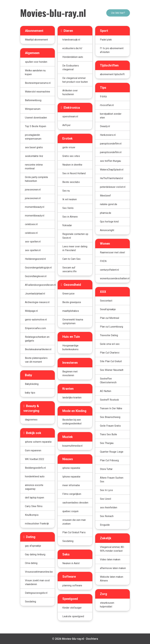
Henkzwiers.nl (108, 135)
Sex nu (66, 191)
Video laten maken (110, 559)
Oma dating (31, 563)
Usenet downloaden (36, 118)
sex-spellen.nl (33, 242)
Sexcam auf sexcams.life (69, 269)
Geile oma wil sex (110, 344)
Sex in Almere (70, 217)
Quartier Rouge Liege (112, 452)
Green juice (68, 294)
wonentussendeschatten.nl (115, 278)
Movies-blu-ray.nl (53, 13)
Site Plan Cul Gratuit (111, 361)
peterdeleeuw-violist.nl (113, 187)
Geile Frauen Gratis (110, 426)
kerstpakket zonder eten (111, 116)
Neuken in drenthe (72, 165)
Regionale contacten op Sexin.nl (75, 236)
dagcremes (31, 420)
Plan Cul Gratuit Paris (74, 532)
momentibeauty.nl (35, 207)
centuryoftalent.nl (109, 270)
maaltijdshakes (71, 311)
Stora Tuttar (106, 469)
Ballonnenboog (33, 100)
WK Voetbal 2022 (35, 459)
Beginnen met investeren (70, 373)
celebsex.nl (31, 224)
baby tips (30, 393)
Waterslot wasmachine (37, 92)
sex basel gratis (34, 147)
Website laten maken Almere (112, 579)
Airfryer (66, 125)
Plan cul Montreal (109, 318)
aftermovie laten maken (113, 568)
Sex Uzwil (105, 499)
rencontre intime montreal (34, 167)
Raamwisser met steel (112, 252)
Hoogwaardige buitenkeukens (70, 347)
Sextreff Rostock (109, 400)
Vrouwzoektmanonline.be (39, 572)
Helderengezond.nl (35, 259)
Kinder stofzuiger (72, 608)
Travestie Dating (109, 335)
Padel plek (106, 40)
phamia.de (106, 213)
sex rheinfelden (109, 507)
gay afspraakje (33, 546)
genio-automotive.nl (36, 320)
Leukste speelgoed (73, 616)
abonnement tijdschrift (112, 74)
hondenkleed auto (35, 476)
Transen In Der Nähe (111, 408)
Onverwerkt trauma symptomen (73, 321)
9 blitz (103, 96)
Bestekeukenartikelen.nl (38, 349)
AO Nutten (106, 391)
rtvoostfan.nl (107, 105)
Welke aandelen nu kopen (35, 72)
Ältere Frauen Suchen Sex (112, 480)
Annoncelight (107, 230)
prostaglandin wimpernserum (33, 137)
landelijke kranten (72, 398)
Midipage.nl (31, 311)
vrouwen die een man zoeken (74, 522)
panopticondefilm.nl (111, 144)
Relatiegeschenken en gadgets (37, 339)
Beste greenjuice (72, 302)
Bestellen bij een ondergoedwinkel (72, 422)
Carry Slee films (34, 506)
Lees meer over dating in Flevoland (75, 248)
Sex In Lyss (106, 490)
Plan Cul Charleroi (110, 353)
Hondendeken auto (73, 57)
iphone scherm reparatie (38, 442)
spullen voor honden (36, 62)
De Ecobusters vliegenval (71, 68)
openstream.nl (70, 116)
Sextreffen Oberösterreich (108, 381)
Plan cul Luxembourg (111, 327)
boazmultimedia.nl (72, 446)
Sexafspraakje (108, 309)
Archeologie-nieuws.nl (37, 302)
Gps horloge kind (109, 222)
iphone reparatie (71, 468)
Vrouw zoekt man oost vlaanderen (37, 582)
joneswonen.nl (33, 190)
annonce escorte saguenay (34, 487)
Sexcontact (106, 301)
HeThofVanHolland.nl (111, 178)
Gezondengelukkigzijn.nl (38, 268)
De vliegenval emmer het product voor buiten (75, 80)
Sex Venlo (68, 208)
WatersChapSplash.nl (112, 170)
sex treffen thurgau (110, 161)
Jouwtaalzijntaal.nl (35, 294)
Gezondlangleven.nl (36, 276)
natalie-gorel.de (109, 204)
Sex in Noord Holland (74, 173)
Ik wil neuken (70, 199)
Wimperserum (33, 109)
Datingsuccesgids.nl (36, 593)
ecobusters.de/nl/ (72, 48)
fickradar (67, 225)
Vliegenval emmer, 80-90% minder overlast (112, 549)
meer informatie (71, 485)
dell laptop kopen (34, 498)
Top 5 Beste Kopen (36, 126)
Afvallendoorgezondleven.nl (40, 285)
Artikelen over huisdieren (70, 92)
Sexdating (30, 602)
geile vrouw (69, 147)
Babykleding (32, 384)
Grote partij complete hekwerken (36, 179)
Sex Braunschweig (110, 417)
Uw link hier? (118, 13)
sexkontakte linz (34, 156)
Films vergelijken (72, 494)
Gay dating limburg (35, 554)
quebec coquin (70, 511)
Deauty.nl (105, 126)
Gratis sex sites (71, 156)
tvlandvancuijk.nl (71, 40)
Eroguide (105, 525)
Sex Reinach (107, 516)
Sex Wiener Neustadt (112, 370)
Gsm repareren (33, 450)
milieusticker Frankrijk (37, 524)
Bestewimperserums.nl (38, 83)
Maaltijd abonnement (36, 40)
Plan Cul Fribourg (109, 460)
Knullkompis (32, 515)
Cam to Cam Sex (71, 259)
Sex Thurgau (107, 443)
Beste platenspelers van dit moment (36, 360)
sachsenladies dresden (75, 503)
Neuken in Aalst (71, 563)
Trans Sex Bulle (108, 434)
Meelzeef (105, 196)
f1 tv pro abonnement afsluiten (112, 50)
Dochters (92, 639)
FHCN (103, 261)
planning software (72, 585)
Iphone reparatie (71, 477)
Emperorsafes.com (35, 328)
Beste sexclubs (71, 182)
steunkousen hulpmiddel (107, 605)
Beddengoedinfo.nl (35, 468)
